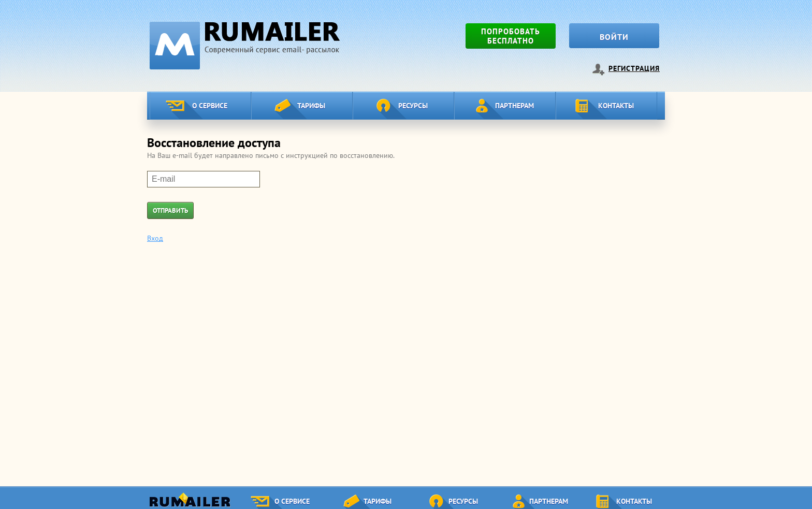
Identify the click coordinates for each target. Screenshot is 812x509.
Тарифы (311, 106)
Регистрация (634, 68)
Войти (614, 37)
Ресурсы (413, 106)
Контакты (616, 106)
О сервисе (210, 106)
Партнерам (514, 106)
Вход (155, 238)
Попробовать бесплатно (511, 36)
